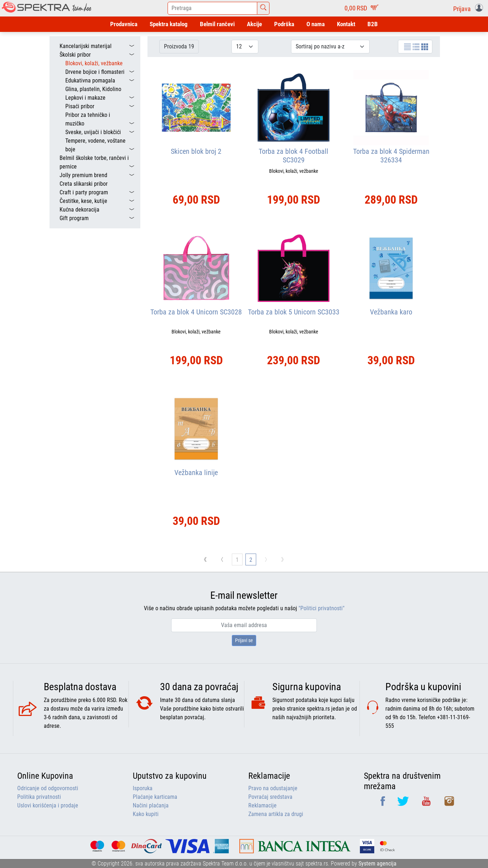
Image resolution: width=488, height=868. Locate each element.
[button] (470, 8)
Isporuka (143, 788)
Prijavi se (244, 640)
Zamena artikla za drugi (276, 814)
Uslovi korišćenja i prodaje (48, 805)
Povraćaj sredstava (270, 797)
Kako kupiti (146, 814)
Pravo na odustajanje (273, 788)
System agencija (377, 864)
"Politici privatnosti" (322, 608)
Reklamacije (262, 805)
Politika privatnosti (39, 797)
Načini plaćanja (151, 805)
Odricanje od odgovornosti (48, 788)
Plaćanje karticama (155, 797)
